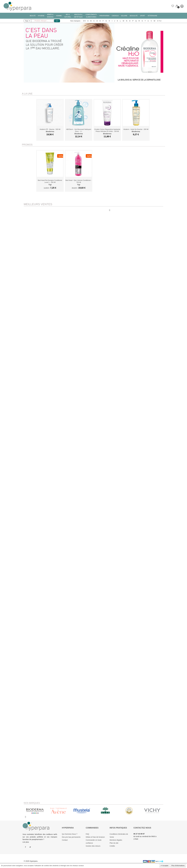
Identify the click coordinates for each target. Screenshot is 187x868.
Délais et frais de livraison (95, 837)
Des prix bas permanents (71, 837)
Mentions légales (116, 840)
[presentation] (109, 210)
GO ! (57, 21)
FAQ (87, 834)
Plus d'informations (178, 866)
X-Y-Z (159, 21)
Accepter (165, 866)
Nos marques (75, 21)
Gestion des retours (93, 846)
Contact (65, 840)
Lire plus (26, 842)
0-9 (84, 21)
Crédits (112, 846)
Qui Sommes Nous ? (70, 834)
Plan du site (114, 843)
